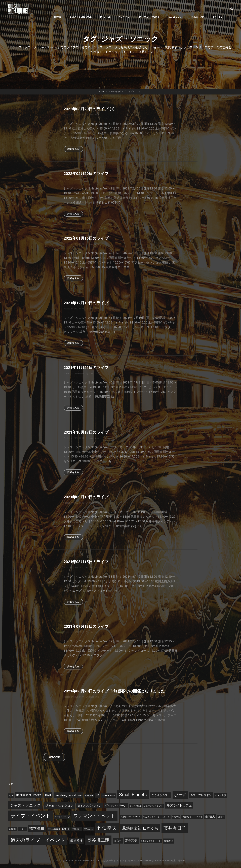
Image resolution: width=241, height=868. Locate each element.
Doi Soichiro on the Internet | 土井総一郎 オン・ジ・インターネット (107, 860)
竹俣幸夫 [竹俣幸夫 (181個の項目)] (107, 828)
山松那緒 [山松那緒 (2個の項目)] (13, 829)
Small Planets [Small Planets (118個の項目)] (133, 794)
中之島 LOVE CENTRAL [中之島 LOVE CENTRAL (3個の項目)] (130, 817)
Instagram (199, 9)
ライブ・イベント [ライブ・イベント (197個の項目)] (31, 816)
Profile (112, 9)
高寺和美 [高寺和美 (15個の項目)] (131, 840)
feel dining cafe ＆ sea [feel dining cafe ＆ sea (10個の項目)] (68, 795)
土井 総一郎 (179, 860)
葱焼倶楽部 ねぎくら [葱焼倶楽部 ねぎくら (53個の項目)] (140, 828)
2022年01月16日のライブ (87, 238)
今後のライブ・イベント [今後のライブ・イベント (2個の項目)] (192, 817)
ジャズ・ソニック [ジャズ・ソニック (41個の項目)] (25, 805)
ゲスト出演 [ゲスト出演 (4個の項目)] (220, 795)
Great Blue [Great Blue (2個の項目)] (89, 795)
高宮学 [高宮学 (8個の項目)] (118, 841)
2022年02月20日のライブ (87, 174)
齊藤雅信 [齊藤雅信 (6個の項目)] (168, 841)
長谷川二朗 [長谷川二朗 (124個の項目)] (98, 840)
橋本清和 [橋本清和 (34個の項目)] (37, 828)
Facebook (177, 9)
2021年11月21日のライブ (87, 368)
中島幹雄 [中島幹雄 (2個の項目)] (176, 817)
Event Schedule (89, 9)
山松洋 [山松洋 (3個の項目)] (221, 817)
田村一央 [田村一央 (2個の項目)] (66, 829)
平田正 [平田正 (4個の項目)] (23, 829)
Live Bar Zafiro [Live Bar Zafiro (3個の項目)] (109, 795)
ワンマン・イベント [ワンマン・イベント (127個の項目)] (94, 816)
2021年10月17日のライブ (87, 432)
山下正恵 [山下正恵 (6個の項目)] (210, 816)
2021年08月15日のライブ (87, 562)
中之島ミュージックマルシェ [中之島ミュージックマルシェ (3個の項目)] (156, 817)
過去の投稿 (54, 757)
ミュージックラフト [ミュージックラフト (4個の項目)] (153, 806)
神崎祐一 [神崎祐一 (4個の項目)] (77, 829)
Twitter (219, 9)
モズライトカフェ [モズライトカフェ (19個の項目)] (179, 805)
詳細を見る (75, 150)
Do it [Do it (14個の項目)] (48, 795)
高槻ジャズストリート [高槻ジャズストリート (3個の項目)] (151, 841)
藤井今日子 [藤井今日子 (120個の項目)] (175, 828)
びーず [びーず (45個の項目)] (180, 795)
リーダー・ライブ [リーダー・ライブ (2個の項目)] (62, 817)
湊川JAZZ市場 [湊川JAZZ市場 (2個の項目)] (54, 829)
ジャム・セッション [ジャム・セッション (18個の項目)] (59, 805)
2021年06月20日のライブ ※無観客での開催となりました (117, 691)
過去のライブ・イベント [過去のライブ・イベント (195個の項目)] (38, 840)
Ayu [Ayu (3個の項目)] (11, 795)
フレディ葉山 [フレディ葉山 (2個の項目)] (135, 806)
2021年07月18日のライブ (87, 626)
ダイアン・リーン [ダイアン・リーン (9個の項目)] (116, 805)
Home (67, 9)
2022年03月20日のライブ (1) (90, 109)
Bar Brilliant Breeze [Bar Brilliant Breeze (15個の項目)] (29, 795)
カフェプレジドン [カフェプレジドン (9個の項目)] (201, 795)
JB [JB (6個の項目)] (98, 795)
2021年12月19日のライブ (87, 303)
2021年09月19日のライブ (87, 497)
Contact (130, 9)
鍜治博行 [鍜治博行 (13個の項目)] (76, 841)
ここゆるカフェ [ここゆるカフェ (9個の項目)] (161, 795)
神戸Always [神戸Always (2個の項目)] (89, 829)
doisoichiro (94, 115)
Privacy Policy (153, 9)
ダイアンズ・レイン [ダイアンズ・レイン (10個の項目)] (90, 805)
